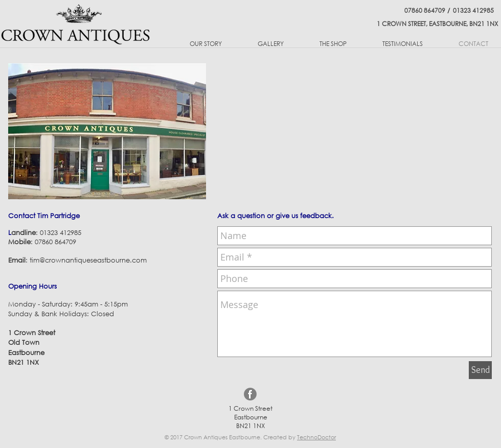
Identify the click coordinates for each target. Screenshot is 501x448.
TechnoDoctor (316, 437)
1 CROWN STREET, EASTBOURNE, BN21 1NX (437, 24)
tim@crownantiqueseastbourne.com (88, 260)
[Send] (480, 370)
